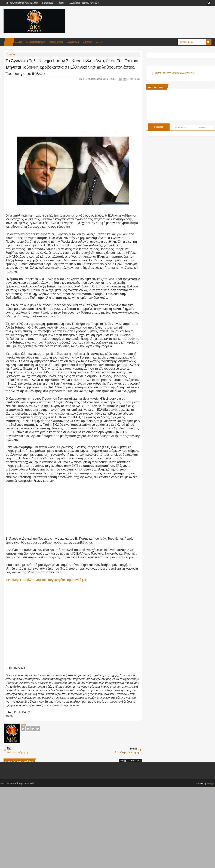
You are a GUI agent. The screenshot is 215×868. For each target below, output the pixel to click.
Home (9, 42)
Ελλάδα (19, 42)
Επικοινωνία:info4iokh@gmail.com (22, 3)
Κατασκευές (48, 3)
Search (209, 42)
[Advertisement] (147, 17)
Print (130, 79)
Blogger (124, 761)
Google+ (33, 729)
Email (137, 79)
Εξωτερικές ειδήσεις (36, 42)
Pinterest (38, 729)
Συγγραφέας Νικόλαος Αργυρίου (84, 3)
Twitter (28, 729)
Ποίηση (61, 3)
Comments (181, 128)
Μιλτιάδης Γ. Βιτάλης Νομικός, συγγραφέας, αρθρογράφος (46, 580)
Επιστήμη (87, 42)
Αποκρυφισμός (56, 42)
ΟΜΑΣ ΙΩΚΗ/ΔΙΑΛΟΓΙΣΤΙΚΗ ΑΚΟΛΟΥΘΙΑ (175, 73)
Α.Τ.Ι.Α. (100, 42)
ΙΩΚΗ (83, 79)
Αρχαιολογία (73, 42)
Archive (202, 128)
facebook (209, 3)
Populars (159, 127)
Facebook (23, 729)
